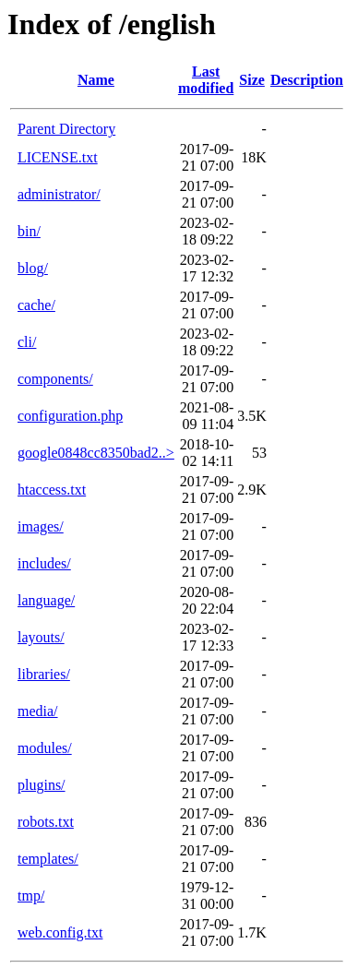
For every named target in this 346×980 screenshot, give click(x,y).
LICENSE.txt (58, 157)
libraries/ (44, 674)
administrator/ (59, 194)
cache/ (36, 305)
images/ (41, 526)
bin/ (29, 231)
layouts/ (41, 637)
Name (96, 80)
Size (252, 80)
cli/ (27, 342)
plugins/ (42, 785)
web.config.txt (60, 932)
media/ (38, 711)
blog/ (33, 268)
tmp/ (31, 896)
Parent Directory (66, 129)
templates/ (48, 859)
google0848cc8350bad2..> (96, 453)
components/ (55, 379)
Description (307, 80)
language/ (46, 600)
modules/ (45, 748)
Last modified (206, 80)
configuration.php (70, 416)
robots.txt (46, 822)
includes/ (44, 563)
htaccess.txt (52, 490)
